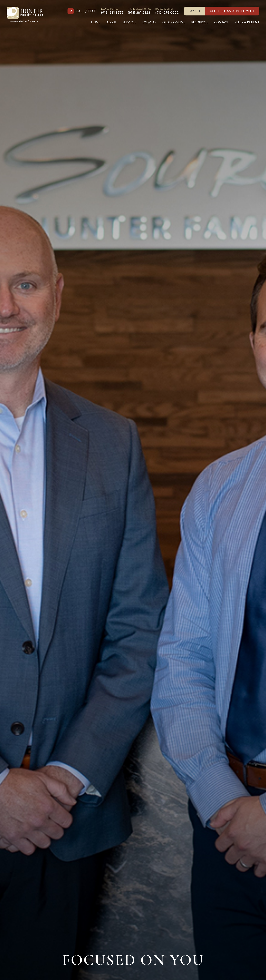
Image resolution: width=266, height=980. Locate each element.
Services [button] (129, 22)
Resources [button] (200, 22)
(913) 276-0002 (167, 13)
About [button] (111, 22)
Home (96, 22)
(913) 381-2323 (139, 13)
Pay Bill (195, 11)
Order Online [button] (174, 22)
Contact (221, 22)
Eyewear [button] (149, 22)
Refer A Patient (247, 22)
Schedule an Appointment (232, 11)
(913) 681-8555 (112, 13)
